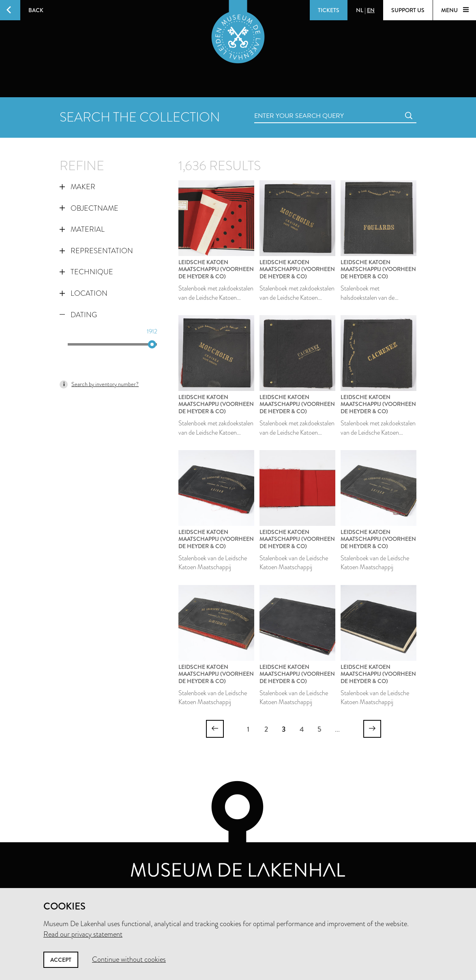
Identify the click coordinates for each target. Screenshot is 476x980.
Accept (61, 960)
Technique (86, 272)
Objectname (89, 208)
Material (82, 229)
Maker (77, 187)
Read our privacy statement (83, 934)
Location (84, 293)
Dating (78, 315)
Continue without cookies (129, 959)
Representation (96, 251)
